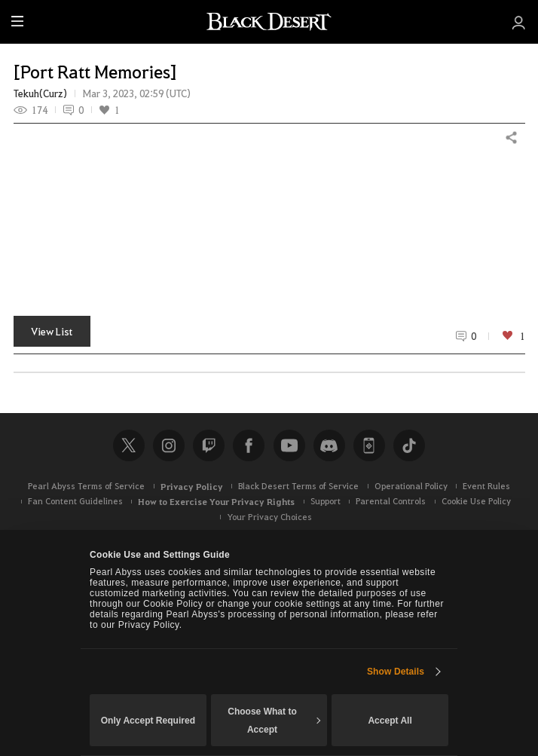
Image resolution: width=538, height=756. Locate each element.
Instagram (169, 445)
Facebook (249, 445)
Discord (329, 445)
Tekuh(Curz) (40, 93)
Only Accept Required (148, 721)
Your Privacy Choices (269, 517)
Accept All (390, 721)
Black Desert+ (369, 445)
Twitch (209, 445)
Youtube (289, 445)
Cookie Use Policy (476, 501)
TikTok (409, 445)
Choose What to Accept (274, 721)
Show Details (396, 672)
